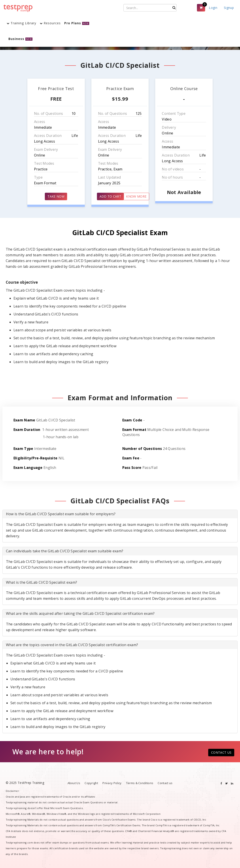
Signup (229, 8)
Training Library (21, 23)
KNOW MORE (136, 196)
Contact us (165, 783)
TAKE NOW (56, 196)
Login (213, 8)
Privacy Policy (112, 783)
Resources (50, 23)
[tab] (120, 514)
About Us (74, 783)
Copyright (91, 783)
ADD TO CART (110, 196)
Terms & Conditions (140, 783)
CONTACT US (221, 752)
